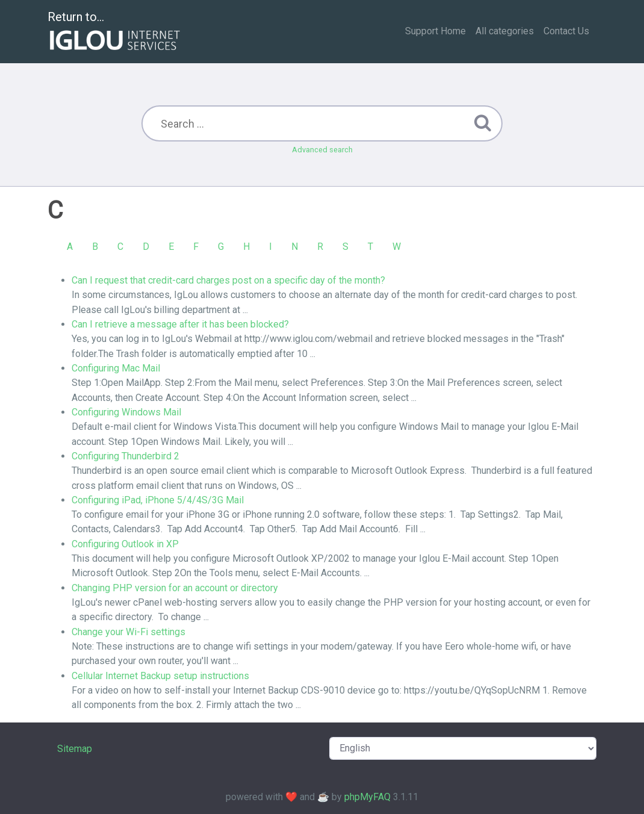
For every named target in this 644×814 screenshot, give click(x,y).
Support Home (435, 31)
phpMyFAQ (367, 797)
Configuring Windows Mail (126, 412)
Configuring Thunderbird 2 (125, 456)
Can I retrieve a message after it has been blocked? (180, 324)
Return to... (115, 32)
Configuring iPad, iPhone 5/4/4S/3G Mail (158, 500)
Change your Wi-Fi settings (128, 632)
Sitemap (75, 749)
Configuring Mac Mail (116, 368)
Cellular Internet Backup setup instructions (160, 676)
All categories (505, 31)
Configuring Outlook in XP (125, 544)
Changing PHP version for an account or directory (175, 588)
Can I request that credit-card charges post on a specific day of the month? (228, 280)
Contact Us (566, 31)
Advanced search (322, 150)
